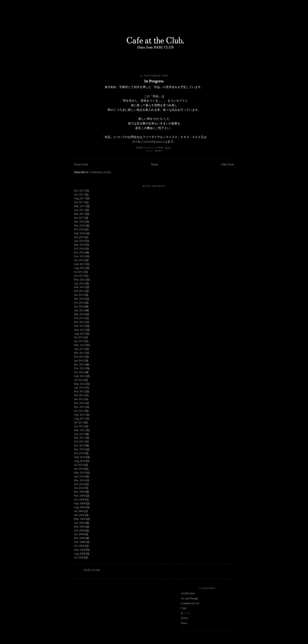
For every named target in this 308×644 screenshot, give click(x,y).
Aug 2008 (80, 554)
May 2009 (80, 519)
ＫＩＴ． (187, 613)
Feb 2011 (79, 442)
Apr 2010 (79, 477)
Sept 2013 (80, 330)
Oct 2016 (79, 229)
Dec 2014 (79, 299)
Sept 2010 (80, 457)
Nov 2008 (80, 542)
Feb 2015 (79, 291)
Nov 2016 (80, 226)
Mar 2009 (80, 527)
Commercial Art (190, 603)
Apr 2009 (79, 523)
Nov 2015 (80, 256)
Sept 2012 (80, 376)
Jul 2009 (79, 511)
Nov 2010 (80, 449)
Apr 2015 (79, 284)
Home (154, 165)
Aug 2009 (80, 507)
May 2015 (80, 280)
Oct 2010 (79, 453)
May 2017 (80, 206)
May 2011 (80, 430)
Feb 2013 (79, 357)
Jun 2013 (79, 341)
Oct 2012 (79, 372)
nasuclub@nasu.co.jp (156, 142)
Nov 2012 (80, 368)
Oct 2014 (79, 303)
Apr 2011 (79, 434)
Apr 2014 (79, 310)
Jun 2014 (79, 307)
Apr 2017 (79, 210)
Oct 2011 (79, 411)
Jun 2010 (79, 469)
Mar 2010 (80, 480)
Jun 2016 (79, 237)
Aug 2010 (80, 461)
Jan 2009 (79, 534)
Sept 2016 (80, 233)
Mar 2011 (79, 438)
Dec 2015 (79, 253)
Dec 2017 (79, 191)
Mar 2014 (80, 314)
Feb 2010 (79, 484)
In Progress (154, 81)
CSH (184, 608)
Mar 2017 (80, 214)
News (158, 151)
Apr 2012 (79, 388)
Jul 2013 (79, 337)
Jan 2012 (79, 399)
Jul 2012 (79, 380)
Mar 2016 (80, 245)
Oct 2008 (79, 546)
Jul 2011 (79, 423)
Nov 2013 (80, 326)
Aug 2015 (80, 268)
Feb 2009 (79, 531)
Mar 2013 (80, 353)
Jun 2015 (79, 276)
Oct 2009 (79, 500)
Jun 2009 (79, 515)
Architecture (188, 593)
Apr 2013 (79, 349)
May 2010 (80, 473)
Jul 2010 (79, 465)
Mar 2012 (80, 391)
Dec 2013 (79, 322)
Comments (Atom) (100, 172)
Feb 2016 (79, 249)
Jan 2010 (79, 488)
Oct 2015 (79, 260)
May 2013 (80, 345)
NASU (185, 618)
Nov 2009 (80, 496)
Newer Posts (81, 165)
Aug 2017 (80, 198)
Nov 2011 (80, 407)
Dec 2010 (79, 446)
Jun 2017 (79, 202)
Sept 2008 (80, 550)
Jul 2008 (79, 558)
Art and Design (189, 599)
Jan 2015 (79, 295)
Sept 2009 (80, 503)
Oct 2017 (79, 195)
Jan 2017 (79, 218)
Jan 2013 (79, 361)
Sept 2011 (80, 415)
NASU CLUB (92, 570)
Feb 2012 (79, 395)
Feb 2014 (79, 318)
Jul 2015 (79, 272)
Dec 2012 (79, 365)
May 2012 (80, 384)
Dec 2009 (79, 492)
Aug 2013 (80, 334)
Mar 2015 (80, 287)
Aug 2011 (80, 419)
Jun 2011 (79, 426)
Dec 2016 (79, 222)
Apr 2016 (79, 241)
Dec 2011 (79, 403)
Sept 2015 (80, 264)
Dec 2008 (79, 538)
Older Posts (227, 165)
